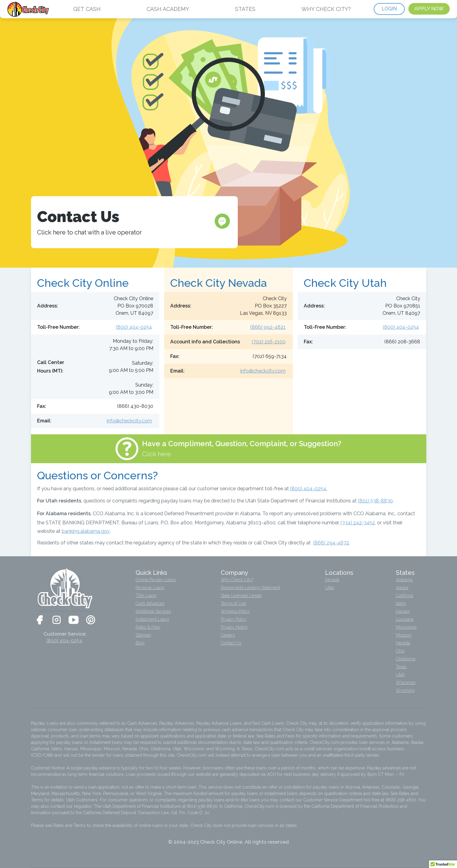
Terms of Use (233, 603)
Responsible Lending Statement (250, 588)
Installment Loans (152, 619)
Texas (401, 667)
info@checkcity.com (129, 421)
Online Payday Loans (156, 580)
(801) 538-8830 (375, 501)
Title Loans (146, 595)
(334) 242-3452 (358, 523)
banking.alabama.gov (86, 531)
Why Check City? (237, 580)
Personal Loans (150, 588)
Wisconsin (406, 682)
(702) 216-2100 (269, 342)
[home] (29, 9)
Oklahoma (406, 659)
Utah (330, 588)
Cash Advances (150, 603)
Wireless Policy (235, 611)
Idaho (401, 603)
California (405, 595)
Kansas (403, 611)
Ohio (400, 651)
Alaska (402, 588)
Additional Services (153, 611)
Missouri (404, 635)
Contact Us (231, 643)
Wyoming (405, 690)
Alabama (404, 580)
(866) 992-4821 (268, 327)
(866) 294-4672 (331, 543)
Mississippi (406, 627)
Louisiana (405, 619)
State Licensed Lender (241, 595)
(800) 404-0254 (134, 327)
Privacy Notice (234, 627)
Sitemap (143, 635)
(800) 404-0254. (309, 489)
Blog (140, 643)
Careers (228, 635)
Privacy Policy (234, 619)
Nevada (332, 580)
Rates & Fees (148, 627)
